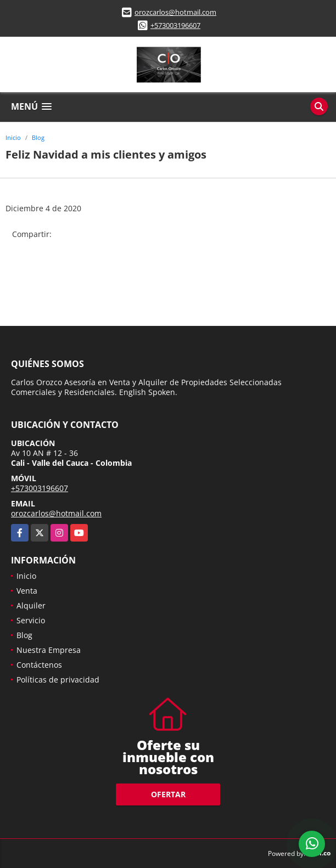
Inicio (13, 137)
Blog (38, 137)
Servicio (31, 620)
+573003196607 (175, 25)
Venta (27, 591)
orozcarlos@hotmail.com (175, 12)
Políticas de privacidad (58, 680)
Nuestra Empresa (49, 650)
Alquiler (31, 605)
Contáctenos (39, 665)
